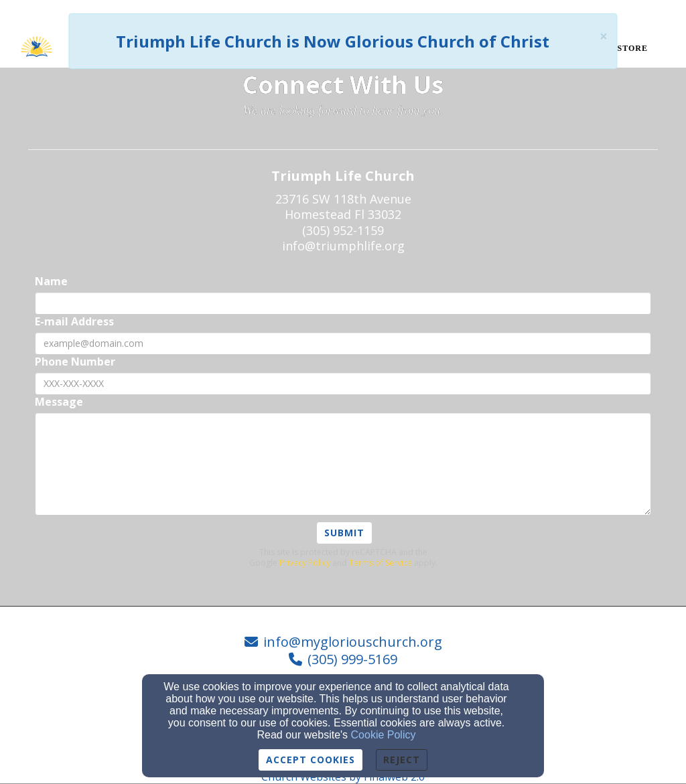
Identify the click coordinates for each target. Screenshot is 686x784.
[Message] (343, 464)
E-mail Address (74, 322)
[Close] (604, 36)
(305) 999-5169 (352, 659)
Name (51, 282)
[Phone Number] (343, 384)
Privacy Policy (305, 563)
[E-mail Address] (343, 343)
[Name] (343, 303)
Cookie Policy (384, 735)
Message (59, 402)
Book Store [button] (618, 48)
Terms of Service (381, 563)
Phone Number (75, 362)
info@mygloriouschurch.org (353, 642)
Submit (344, 533)
